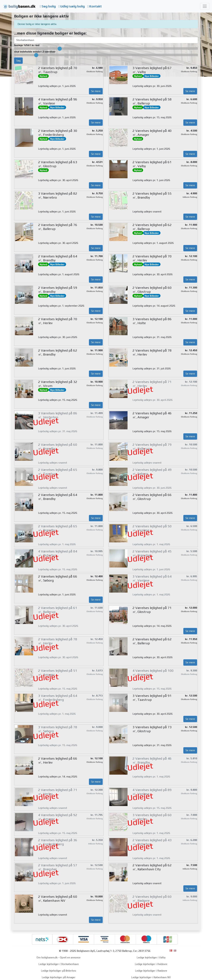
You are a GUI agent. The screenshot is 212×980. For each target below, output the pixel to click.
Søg (18, 61)
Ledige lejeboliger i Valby (151, 957)
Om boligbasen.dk (47, 957)
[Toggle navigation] (205, 6)
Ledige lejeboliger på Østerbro (58, 971)
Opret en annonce (70, 957)
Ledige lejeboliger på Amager (59, 977)
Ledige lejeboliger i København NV (151, 977)
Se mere (96, 91)
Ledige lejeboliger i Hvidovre (151, 964)
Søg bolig (48, 6)
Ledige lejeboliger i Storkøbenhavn (59, 964)
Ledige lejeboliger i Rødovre (151, 971)
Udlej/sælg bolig (72, 6)
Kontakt (95, 6)
